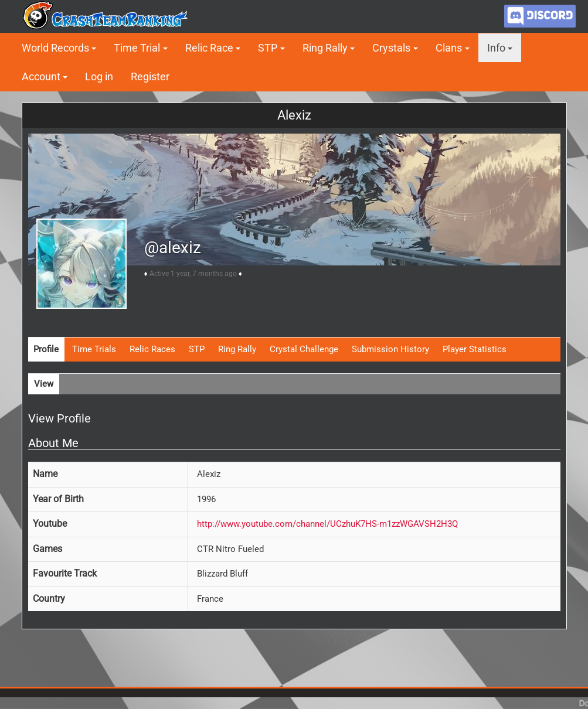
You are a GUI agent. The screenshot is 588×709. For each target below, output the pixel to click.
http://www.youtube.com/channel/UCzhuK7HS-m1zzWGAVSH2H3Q (327, 524)
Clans (449, 48)
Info (496, 48)
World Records (55, 48)
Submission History (390, 349)
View (44, 384)
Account (41, 76)
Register (150, 76)
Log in (99, 76)
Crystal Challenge (304, 349)
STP (268, 48)
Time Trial (137, 48)
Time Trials (94, 349)
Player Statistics (475, 349)
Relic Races (152, 349)
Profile (46, 349)
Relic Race (209, 48)
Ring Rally (325, 48)
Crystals (391, 48)
